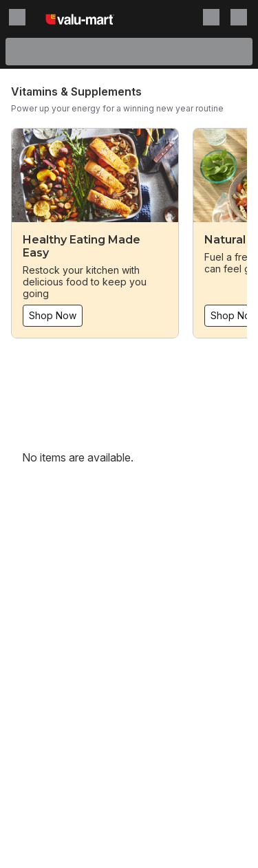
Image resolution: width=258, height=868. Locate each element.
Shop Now (53, 315)
